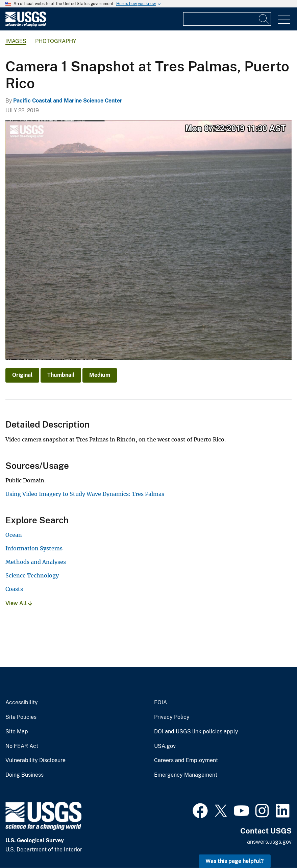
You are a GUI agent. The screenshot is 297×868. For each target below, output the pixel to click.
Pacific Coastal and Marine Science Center (68, 101)
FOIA (160, 703)
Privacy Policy (172, 717)
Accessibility (22, 703)
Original (22, 375)
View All (19, 603)
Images (16, 41)
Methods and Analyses (36, 562)
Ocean (14, 535)
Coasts (14, 589)
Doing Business (24, 775)
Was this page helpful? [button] (235, 861)
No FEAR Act (22, 746)
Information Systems (34, 548)
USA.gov (165, 746)
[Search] (264, 19)
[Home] (26, 25)
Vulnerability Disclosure (35, 760)
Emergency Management (186, 775)
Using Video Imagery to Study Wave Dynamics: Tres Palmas (85, 494)
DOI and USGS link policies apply (196, 732)
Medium (100, 375)
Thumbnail (61, 375)
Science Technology (32, 575)
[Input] (227, 19)
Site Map (17, 732)
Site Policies (21, 717)
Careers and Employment (186, 760)
